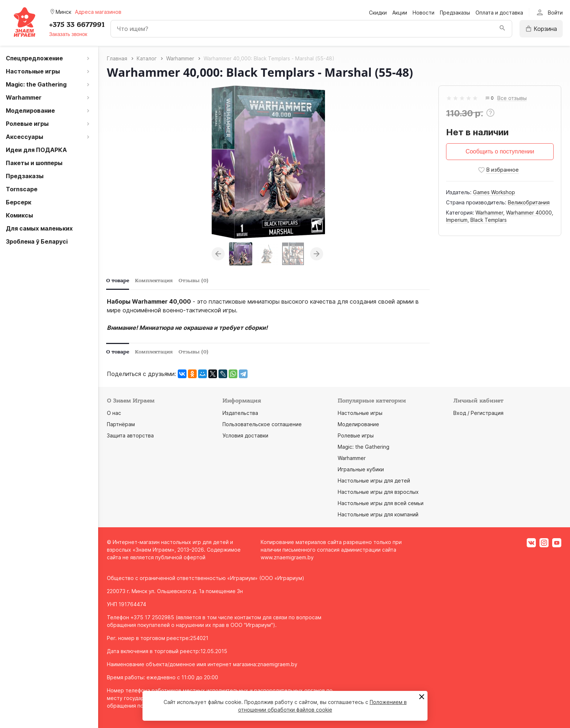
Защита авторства (130, 435)
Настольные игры (360, 413)
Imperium (457, 220)
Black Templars (489, 220)
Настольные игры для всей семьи (381, 503)
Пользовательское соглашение (262, 424)
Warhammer (489, 213)
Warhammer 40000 (529, 213)
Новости (424, 13)
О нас (114, 413)
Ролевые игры (356, 435)
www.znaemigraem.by (287, 557)
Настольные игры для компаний (378, 514)
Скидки (378, 13)
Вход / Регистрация (478, 413)
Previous (218, 254)
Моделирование (358, 424)
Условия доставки (245, 435)
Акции (400, 13)
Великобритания (529, 202)
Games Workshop (494, 192)
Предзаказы (455, 13)
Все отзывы (512, 98)
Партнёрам (121, 424)
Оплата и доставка (499, 13)
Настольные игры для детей (374, 481)
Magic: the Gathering (364, 447)
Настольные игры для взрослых (378, 492)
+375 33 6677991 (77, 25)
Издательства (240, 413)
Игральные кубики (361, 469)
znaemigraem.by (277, 664)
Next (317, 254)
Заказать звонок (68, 34)
